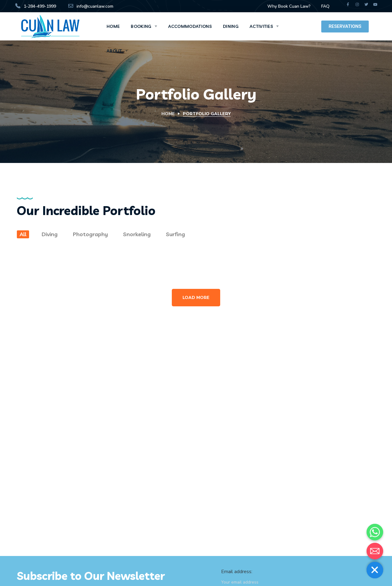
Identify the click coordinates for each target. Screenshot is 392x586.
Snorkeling (137, 234)
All (23, 234)
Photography (90, 234)
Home (168, 114)
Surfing (175, 234)
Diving (50, 234)
